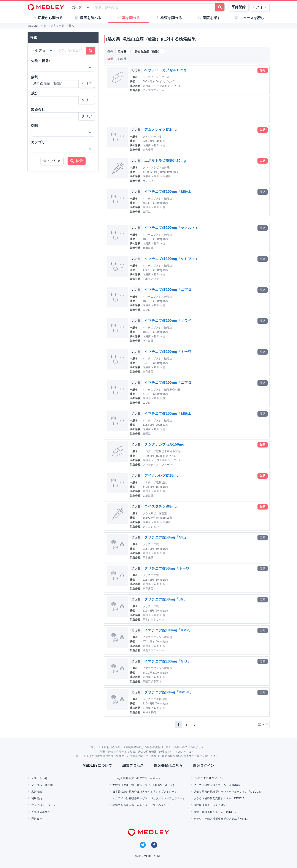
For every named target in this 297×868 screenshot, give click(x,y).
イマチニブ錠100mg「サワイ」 (170, 321)
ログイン (260, 7)
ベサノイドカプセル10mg (165, 70)
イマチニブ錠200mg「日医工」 (170, 413)
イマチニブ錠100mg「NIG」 (168, 661)
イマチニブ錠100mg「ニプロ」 (170, 290)
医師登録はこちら (168, 765)
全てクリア (52, 161)
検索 (77, 161)
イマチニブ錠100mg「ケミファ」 (171, 259)
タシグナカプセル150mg (164, 444)
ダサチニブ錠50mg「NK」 (166, 537)
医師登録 (239, 7)
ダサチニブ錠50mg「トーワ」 (169, 568)
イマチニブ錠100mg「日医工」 (170, 192)
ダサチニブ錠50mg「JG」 (166, 599)
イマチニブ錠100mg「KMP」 (168, 630)
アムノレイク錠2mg (160, 130)
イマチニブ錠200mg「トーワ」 (170, 352)
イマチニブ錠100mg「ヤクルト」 (171, 228)
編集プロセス (133, 765)
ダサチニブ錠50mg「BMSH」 (169, 692)
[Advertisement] (187, 110)
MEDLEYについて (97, 765)
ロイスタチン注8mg (160, 506)
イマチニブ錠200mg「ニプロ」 (170, 383)
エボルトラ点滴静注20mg (165, 161)
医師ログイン (204, 765)
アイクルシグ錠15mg (161, 475)
